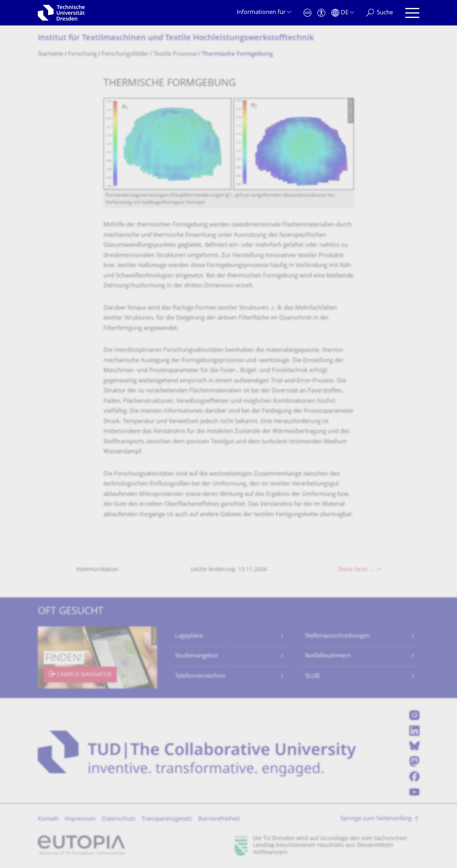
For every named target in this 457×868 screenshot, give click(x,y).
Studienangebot (196, 656)
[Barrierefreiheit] (321, 13)
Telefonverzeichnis (200, 676)
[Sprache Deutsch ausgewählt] (343, 13)
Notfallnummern (328, 656)
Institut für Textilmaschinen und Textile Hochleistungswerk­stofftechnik (176, 38)
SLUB (312, 676)
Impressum (80, 819)
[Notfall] (307, 13)
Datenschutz (119, 819)
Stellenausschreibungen (337, 636)
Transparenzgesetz (167, 819)
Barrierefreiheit (219, 819)
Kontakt (48, 819)
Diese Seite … (356, 570)
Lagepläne (189, 636)
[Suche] (379, 13)
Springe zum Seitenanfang (376, 819)
